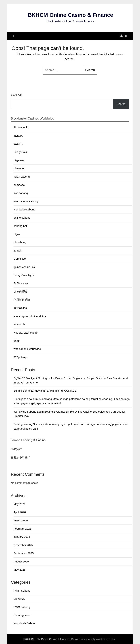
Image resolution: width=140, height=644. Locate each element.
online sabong (22, 218)
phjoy (17, 234)
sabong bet (20, 226)
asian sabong (22, 177)
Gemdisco (20, 258)
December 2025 (23, 545)
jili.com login (21, 127)
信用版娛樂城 (22, 299)
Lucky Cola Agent (24, 275)
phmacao (19, 185)
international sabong (26, 201)
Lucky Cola (20, 152)
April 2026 (20, 512)
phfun (17, 341)
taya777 (18, 144)
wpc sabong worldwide (27, 349)
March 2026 (21, 520)
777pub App (21, 357)
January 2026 (22, 537)
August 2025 (21, 561)
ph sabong (20, 242)
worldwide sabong (24, 209)
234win (18, 250)
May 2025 (20, 569)
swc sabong (21, 193)
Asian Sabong (22, 590)
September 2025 (24, 553)
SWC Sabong (22, 607)
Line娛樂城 (20, 291)
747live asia (21, 283)
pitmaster (19, 168)
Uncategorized (22, 615)
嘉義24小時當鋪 (21, 457)
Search (17, 94)
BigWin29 (19, 599)
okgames (19, 160)
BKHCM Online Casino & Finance (70, 15)
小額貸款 (16, 449)
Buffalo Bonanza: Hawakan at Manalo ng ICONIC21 (45, 391)
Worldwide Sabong (25, 623)
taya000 (18, 136)
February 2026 (22, 528)
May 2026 (20, 504)
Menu (123, 36)
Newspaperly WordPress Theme (99, 639)
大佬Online (20, 308)
